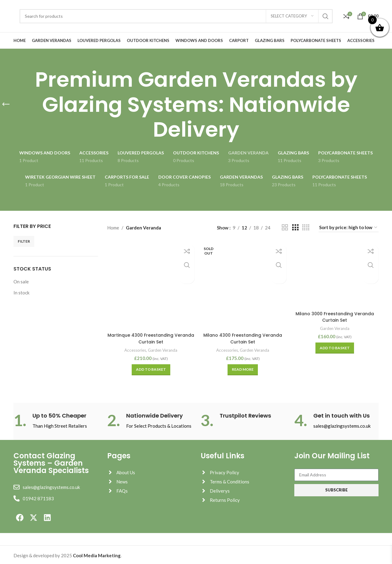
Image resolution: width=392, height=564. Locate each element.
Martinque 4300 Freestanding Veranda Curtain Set (150, 337)
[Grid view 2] (285, 227)
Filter (24, 241)
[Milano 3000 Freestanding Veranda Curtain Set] (335, 274)
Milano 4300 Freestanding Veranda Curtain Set (243, 337)
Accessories (133, 348)
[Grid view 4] (306, 227)
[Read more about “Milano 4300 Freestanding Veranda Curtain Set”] (243, 368)
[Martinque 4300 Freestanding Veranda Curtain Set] (150, 285)
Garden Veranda (163, 348)
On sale (21, 282)
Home (113, 228)
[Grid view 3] (295, 227)
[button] (150, 368)
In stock (21, 293)
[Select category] (292, 16)
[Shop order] (349, 228)
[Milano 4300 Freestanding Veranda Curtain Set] (243, 285)
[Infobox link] (56, 419)
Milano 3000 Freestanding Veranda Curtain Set (335, 316)
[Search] (176, 16)
